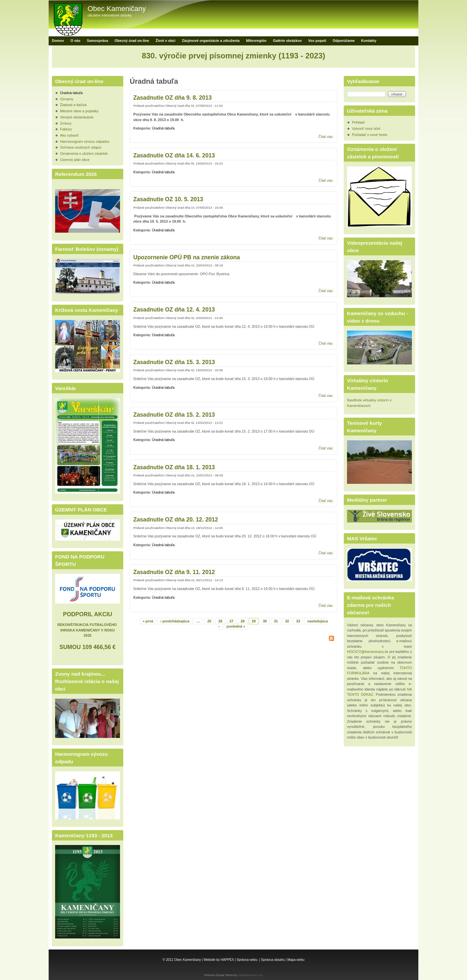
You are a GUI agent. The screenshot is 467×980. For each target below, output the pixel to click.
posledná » (236, 626)
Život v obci (166, 41)
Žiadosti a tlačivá (73, 105)
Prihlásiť (358, 122)
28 (243, 621)
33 (298, 621)
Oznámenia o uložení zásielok (84, 153)
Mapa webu (296, 960)
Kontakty (369, 41)
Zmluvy (66, 123)
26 (220, 621)
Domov (58, 41)
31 (276, 621)
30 (265, 621)
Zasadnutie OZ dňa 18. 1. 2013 (174, 467)
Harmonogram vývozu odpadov (85, 141)
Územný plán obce (75, 160)
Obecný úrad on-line (132, 41)
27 (232, 621)
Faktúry (66, 129)
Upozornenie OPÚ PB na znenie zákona (187, 257)
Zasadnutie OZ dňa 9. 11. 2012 (174, 572)
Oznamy (67, 99)
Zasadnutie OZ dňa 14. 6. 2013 (174, 155)
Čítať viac (326, 137)
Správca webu (247, 960)
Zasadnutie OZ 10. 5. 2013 (168, 199)
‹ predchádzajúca (175, 621)
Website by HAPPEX (219, 960)
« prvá (148, 621)
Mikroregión (256, 41)
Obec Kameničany (117, 9)
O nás (75, 41)
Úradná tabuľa (163, 128)
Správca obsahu (273, 960)
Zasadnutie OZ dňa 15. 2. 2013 (174, 415)
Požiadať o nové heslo (370, 135)
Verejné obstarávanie (77, 117)
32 (287, 621)
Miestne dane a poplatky (79, 111)
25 (209, 621)
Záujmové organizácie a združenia (211, 41)
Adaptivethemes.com (250, 975)
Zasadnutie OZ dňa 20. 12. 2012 (176, 520)
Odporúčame (344, 41)
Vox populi (317, 41)
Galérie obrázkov (287, 41)
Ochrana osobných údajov (81, 147)
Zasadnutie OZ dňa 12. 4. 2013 (174, 310)
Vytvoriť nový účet (366, 129)
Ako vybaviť (69, 135)
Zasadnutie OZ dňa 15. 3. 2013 (174, 362)
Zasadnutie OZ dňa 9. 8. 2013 (173, 98)
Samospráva (97, 41)
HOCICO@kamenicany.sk (368, 652)
